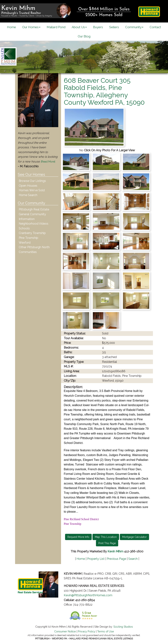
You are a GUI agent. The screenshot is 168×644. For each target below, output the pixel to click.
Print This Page (107, 543)
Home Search (28, 195)
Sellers (114, 27)
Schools (24, 228)
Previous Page (116, 559)
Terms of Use (106, 631)
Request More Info (78, 537)
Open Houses (28, 186)
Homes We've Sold (32, 190)
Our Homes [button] (31, 27)
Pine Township (28, 238)
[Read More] (48, 162)
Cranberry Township (32, 233)
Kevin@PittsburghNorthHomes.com (88, 595)
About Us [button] (79, 27)
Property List (96, 559)
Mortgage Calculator (134, 537)
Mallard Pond (56, 27)
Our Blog (84, 36)
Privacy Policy (87, 631)
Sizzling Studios (123, 627)
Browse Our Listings (32, 181)
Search (133, 559)
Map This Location (106, 537)
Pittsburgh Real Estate (34, 209)
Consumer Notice (65, 631)
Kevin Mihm (115, 551)
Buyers (98, 27)
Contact (155, 27)
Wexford (25, 243)
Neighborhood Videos (34, 224)
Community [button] (134, 27)
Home (11, 27)
